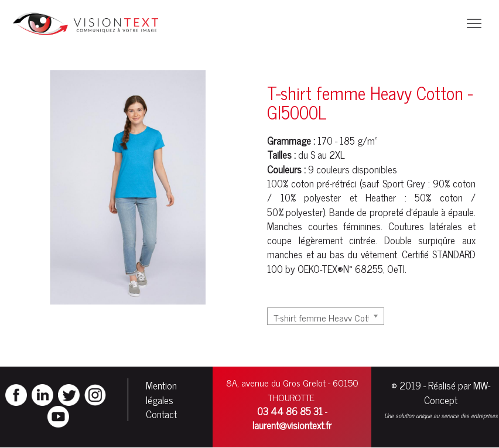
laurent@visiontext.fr (292, 425)
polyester (322, 197)
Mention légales (161, 392)
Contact (161, 414)
